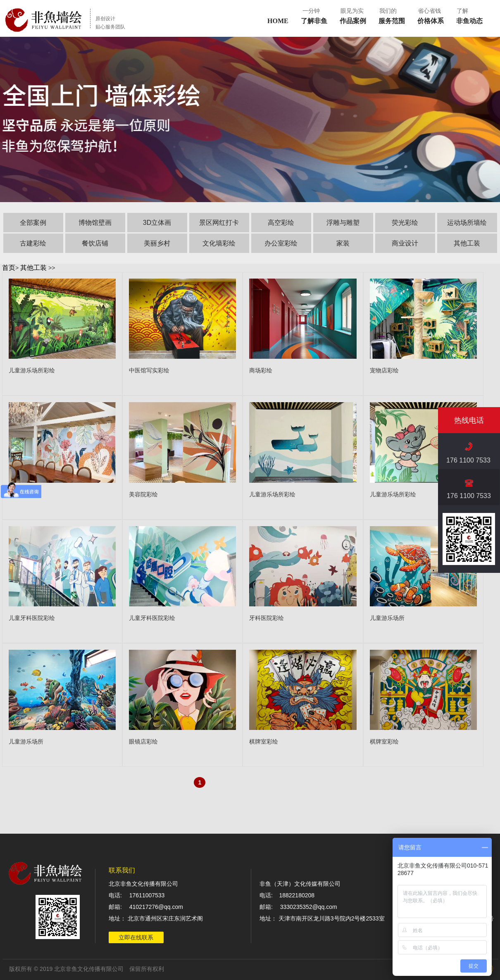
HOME (278, 21)
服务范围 (392, 21)
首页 (9, 268)
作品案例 (353, 21)
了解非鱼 (314, 21)
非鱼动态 (469, 21)
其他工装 (33, 268)
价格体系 (431, 21)
